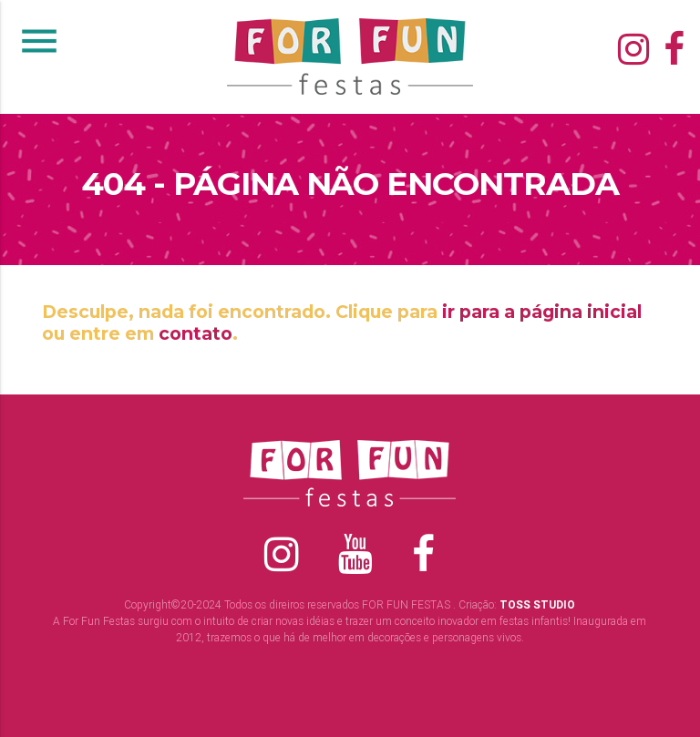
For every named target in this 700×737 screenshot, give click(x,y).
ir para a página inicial (542, 312)
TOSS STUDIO (537, 604)
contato (196, 333)
